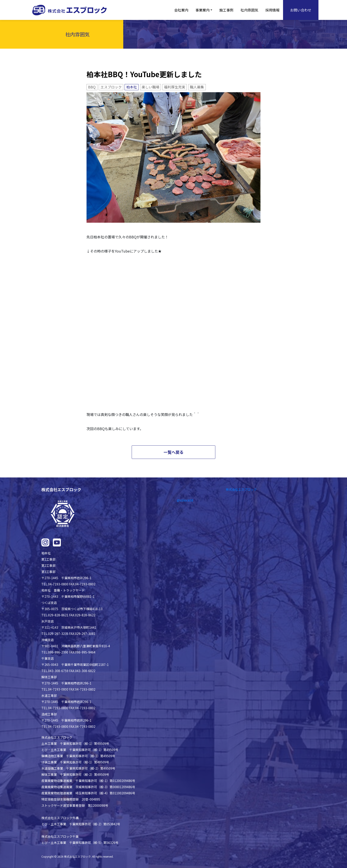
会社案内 (181, 10)
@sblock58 (185, 500)
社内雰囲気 (249, 10)
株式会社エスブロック (241, 489)
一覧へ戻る (173, 452)
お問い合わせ (301, 10)
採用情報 (272, 10)
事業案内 (202, 10)
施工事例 (226, 10)
